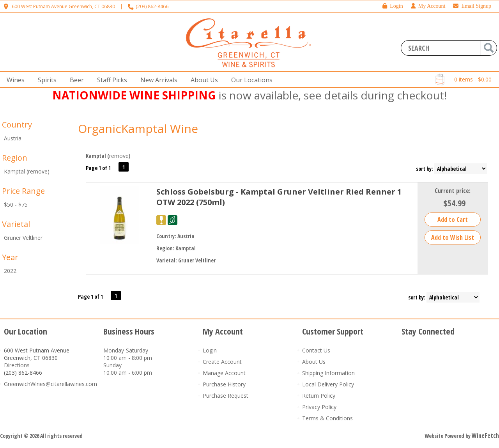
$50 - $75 (16, 205)
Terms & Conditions (327, 418)
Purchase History (224, 384)
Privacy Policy (319, 407)
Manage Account (224, 373)
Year (10, 257)
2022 (10, 271)
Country (17, 125)
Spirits (45, 80)
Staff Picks (112, 80)
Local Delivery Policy (328, 384)
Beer (74, 80)
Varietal (16, 224)
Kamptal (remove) (27, 171)
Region (15, 158)
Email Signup (472, 6)
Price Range (23, 191)
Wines (13, 80)
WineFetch (485, 436)
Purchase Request (226, 396)
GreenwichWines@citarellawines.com (50, 384)
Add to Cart (453, 220)
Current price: (453, 191)
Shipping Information (328, 373)
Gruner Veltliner (23, 238)
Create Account (222, 362)
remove (119, 156)
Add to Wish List (453, 237)
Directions (17, 365)
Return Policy (319, 396)
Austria (13, 138)
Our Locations (249, 80)
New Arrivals (159, 80)
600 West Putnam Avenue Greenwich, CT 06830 (63, 6)
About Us (202, 80)
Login (393, 6)
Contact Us (316, 350)
